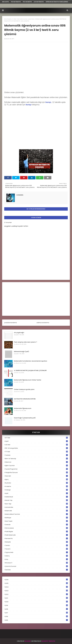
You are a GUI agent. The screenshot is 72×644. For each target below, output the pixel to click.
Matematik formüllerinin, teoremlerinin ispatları (31, 361)
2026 (36, 580)
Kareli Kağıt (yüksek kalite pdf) (25, 418)
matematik (36, 511)
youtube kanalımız (11, 323)
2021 (36, 598)
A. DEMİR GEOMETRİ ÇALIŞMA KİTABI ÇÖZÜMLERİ (30, 370)
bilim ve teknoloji (36, 459)
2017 (36, 613)
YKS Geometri (27, 2)
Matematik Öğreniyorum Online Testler (28, 380)
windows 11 (36, 563)
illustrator (36, 483)
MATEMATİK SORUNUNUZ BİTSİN (25, 399)
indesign (36, 490)
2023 (36, 591)
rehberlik (36, 542)
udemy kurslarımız (43, 323)
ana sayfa (5, 2)
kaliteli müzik (36, 497)
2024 (36, 587)
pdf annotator (36, 528)
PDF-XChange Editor (36, 448)
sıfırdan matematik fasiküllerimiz (57, 2)
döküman (36, 462)
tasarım (36, 549)
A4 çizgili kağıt (19, 333)
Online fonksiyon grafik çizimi (24, 389)
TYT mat (36, 452)
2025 (36, 583)
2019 (36, 605)
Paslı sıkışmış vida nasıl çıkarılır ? (26, 342)
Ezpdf (36, 441)
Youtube (36, 455)
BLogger (28, 641)
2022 (36, 594)
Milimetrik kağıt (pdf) (21, 352)
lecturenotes (36, 507)
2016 (36, 617)
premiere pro (36, 538)
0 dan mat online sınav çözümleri (23, 19)
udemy (36, 556)
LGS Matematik (39, 2)
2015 (36, 620)
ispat (36, 493)
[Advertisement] (36, 299)
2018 (36, 609)
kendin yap (36, 500)
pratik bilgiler (36, 532)
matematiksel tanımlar (36, 514)
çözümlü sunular (36, 566)
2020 (36, 602)
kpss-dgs (36, 504)
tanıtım (36, 545)
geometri (36, 476)
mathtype (36, 518)
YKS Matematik (16, 2)
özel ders (36, 570)
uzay (36, 559)
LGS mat (36, 445)
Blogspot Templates (48, 641)
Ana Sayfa (8, 19)
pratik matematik (36, 535)
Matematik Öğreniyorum (23, 408)
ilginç (36, 479)
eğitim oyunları (36, 466)
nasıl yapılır (36, 521)
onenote (36, 525)
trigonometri (36, 552)
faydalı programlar (36, 469)
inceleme (36, 486)
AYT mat (36, 438)
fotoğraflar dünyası (36, 472)
